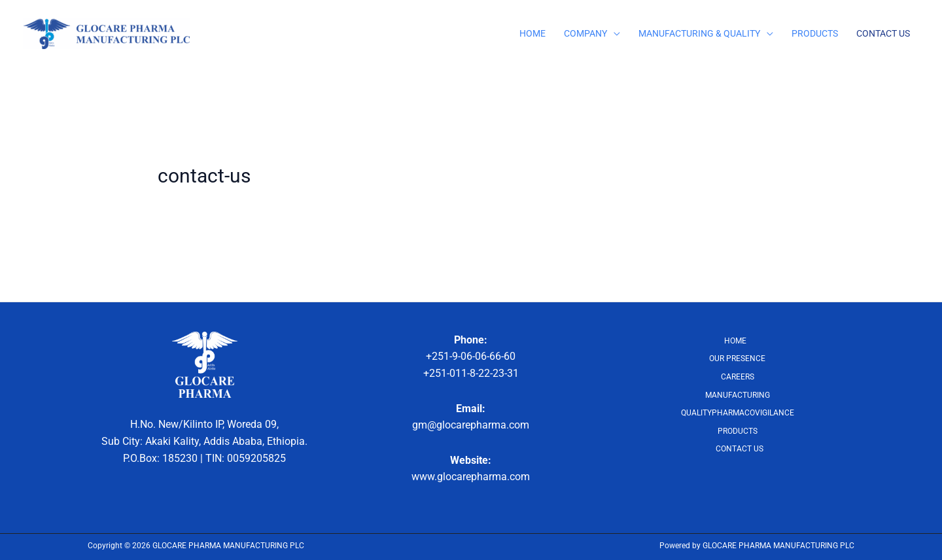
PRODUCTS (815, 33)
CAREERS (738, 377)
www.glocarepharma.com (471, 477)
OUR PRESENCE (737, 359)
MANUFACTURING (738, 395)
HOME (532, 33)
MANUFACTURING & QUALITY (699, 33)
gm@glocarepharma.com (471, 425)
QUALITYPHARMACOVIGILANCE (738, 413)
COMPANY (585, 33)
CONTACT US (883, 33)
